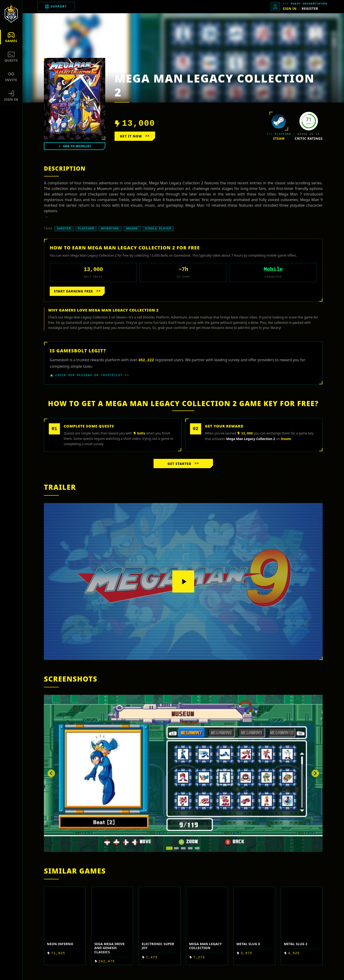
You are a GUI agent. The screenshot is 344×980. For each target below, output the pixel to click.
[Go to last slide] (51, 773)
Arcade (132, 229)
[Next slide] (315, 773)
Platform (86, 229)
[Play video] (183, 582)
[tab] (169, 848)
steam (279, 138)
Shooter (64, 229)
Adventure (110, 229)
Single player (158, 229)
